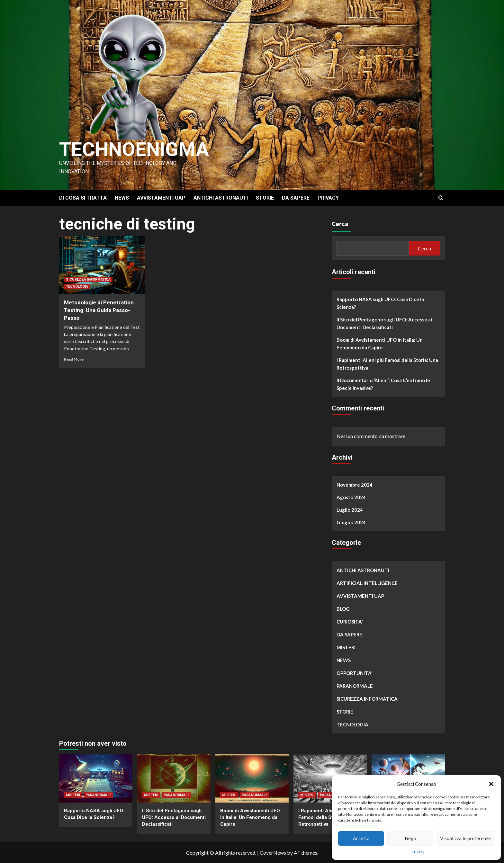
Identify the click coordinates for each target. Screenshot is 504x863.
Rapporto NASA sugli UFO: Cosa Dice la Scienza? (380, 303)
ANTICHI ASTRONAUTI (221, 198)
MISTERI (346, 647)
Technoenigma (134, 149)
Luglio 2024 (350, 510)
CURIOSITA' (350, 622)
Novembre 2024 (355, 485)
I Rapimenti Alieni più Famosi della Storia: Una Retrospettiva (387, 364)
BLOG (343, 609)
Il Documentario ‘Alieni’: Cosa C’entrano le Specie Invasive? (383, 384)
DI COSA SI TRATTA (83, 198)
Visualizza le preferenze (465, 838)
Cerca (340, 224)
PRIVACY (328, 198)
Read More (74, 359)
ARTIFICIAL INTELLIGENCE (367, 583)
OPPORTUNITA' (355, 673)
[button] (491, 784)
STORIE (265, 198)
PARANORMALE (355, 686)
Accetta (361, 838)
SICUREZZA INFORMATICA (88, 279)
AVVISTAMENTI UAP (161, 198)
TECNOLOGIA (77, 287)
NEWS (122, 198)
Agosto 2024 (351, 497)
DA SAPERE (296, 198)
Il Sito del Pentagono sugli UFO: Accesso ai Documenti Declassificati (384, 323)
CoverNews (273, 853)
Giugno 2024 (351, 522)
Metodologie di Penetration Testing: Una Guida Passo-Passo (99, 310)
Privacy (418, 852)
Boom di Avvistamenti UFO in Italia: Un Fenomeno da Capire (380, 344)
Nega (410, 838)
